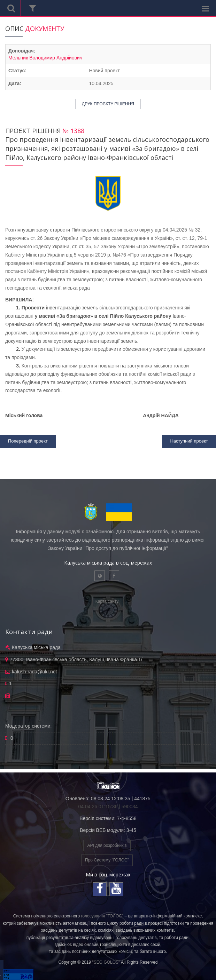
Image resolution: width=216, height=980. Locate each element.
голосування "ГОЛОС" (102, 916)
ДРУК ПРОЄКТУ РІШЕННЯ (108, 104)
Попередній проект (28, 441)
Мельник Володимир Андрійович (45, 58)
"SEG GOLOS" (106, 962)
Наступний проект (189, 441)
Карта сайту (107, 601)
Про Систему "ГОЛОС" (107, 860)
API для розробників (107, 845)
